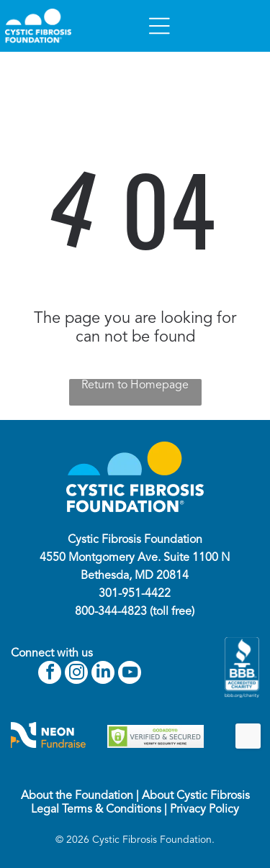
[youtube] (130, 674)
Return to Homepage (135, 385)
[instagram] (76, 674)
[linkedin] (103, 674)
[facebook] (50, 674)
